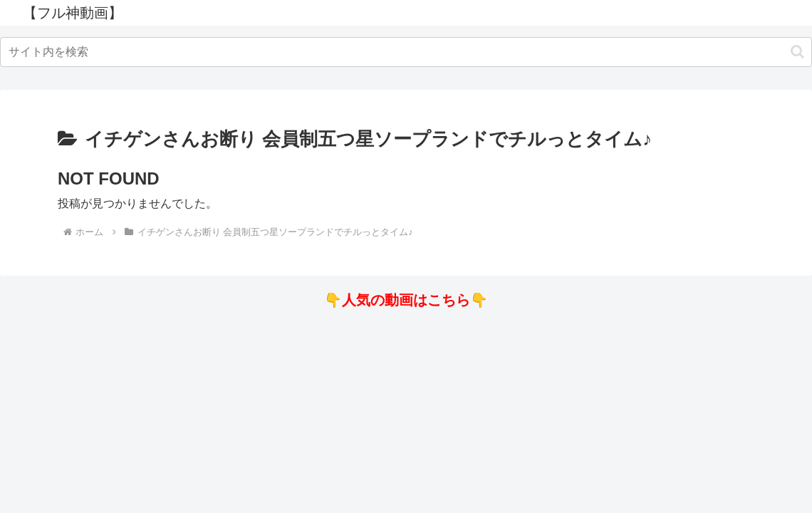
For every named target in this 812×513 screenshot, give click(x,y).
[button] (797, 52)
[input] (406, 52)
